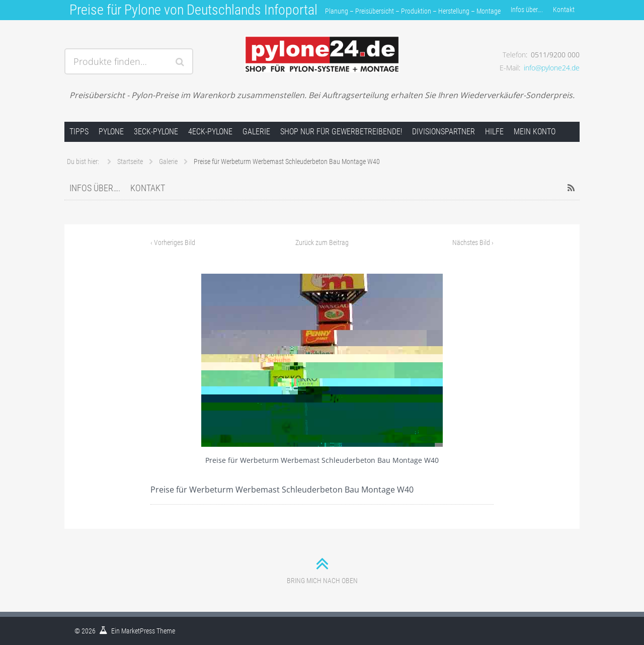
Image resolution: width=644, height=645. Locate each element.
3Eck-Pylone (156, 132)
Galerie (256, 132)
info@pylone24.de (552, 68)
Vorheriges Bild (173, 243)
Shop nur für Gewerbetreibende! (341, 132)
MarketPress (138, 631)
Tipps (79, 132)
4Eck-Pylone (210, 132)
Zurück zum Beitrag (322, 243)
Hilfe (494, 132)
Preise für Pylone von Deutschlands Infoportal (193, 10)
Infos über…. (527, 10)
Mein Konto (535, 132)
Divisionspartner (444, 132)
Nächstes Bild (473, 243)
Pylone (111, 132)
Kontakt (564, 10)
